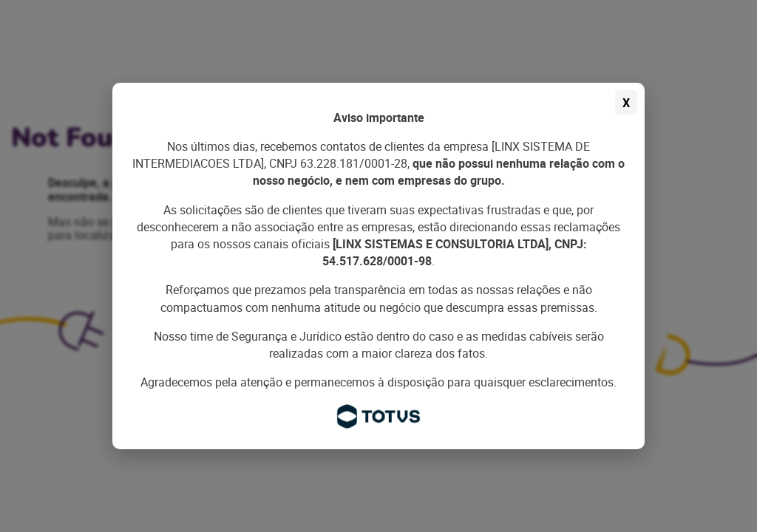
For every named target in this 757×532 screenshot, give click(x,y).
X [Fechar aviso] (626, 103)
